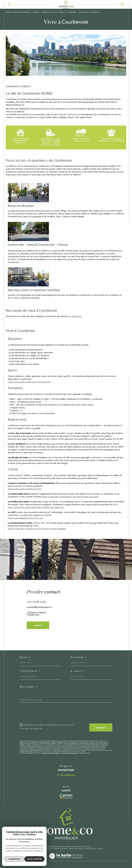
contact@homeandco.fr (39, 613)
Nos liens (79, 849)
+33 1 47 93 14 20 (36, 608)
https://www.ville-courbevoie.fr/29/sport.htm (29, 382)
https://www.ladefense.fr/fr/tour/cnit (25, 518)
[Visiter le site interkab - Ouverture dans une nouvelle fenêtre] (66, 796)
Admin (71, 849)
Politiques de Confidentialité (51, 753)
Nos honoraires (35, 849)
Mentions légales (61, 849)
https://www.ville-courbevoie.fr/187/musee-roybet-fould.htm (37, 529)
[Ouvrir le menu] (123, 4)
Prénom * (79, 657)
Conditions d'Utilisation (70, 753)
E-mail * (78, 671)
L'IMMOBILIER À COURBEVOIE (18, 86)
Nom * (25, 657)
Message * (29, 687)
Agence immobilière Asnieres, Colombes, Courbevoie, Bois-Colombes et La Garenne (41, 12)
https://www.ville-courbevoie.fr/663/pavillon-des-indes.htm (36, 507)
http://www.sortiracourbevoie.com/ (25, 489)
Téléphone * (30, 671)
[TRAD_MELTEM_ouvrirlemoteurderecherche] (10, 4)
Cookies (100, 849)
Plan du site (48, 849)
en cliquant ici (75, 316)
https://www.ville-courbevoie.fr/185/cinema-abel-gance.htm (70, 497)
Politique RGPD (90, 849)
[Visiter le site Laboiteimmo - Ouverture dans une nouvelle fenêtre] (66, 860)
